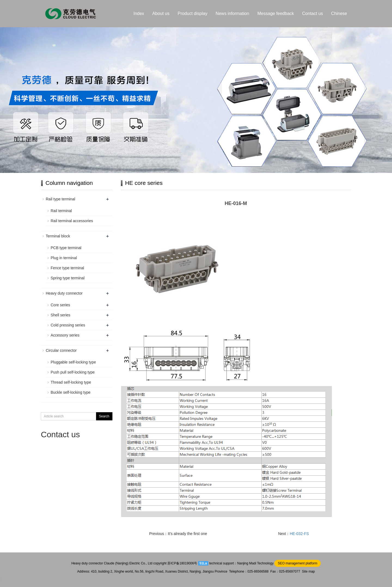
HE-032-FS (299, 534)
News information (232, 13)
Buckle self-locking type (71, 392)
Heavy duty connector (64, 293)
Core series (60, 305)
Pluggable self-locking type (73, 362)
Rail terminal (61, 211)
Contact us (313, 13)
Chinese (339, 13)
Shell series (60, 315)
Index (139, 13)
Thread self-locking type (71, 382)
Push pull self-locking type (73, 372)
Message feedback (276, 13)
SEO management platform (297, 563)
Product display (193, 13)
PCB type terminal (66, 248)
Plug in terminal (64, 258)
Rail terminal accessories (72, 221)
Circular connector (61, 350)
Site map (308, 571)
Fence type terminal (67, 268)
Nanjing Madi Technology (255, 563)
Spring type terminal (68, 278)
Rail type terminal (60, 199)
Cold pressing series (68, 325)
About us (161, 13)
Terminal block (58, 236)
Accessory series (65, 335)
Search (104, 416)
